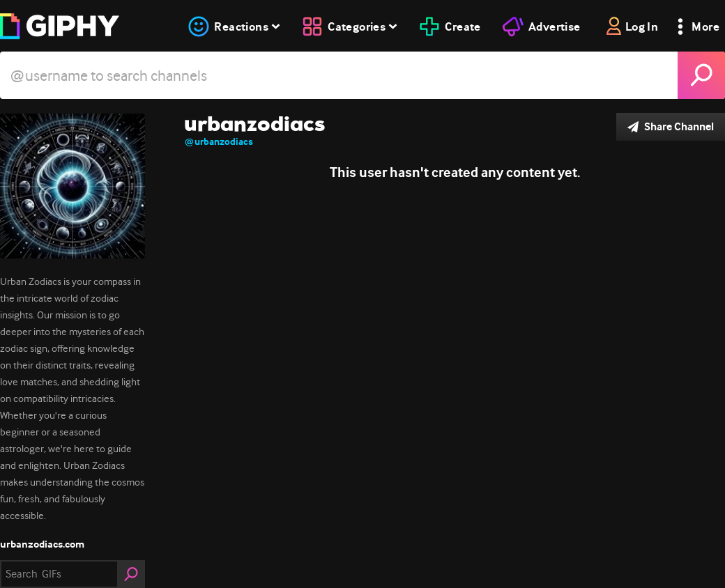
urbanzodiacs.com (42, 544)
